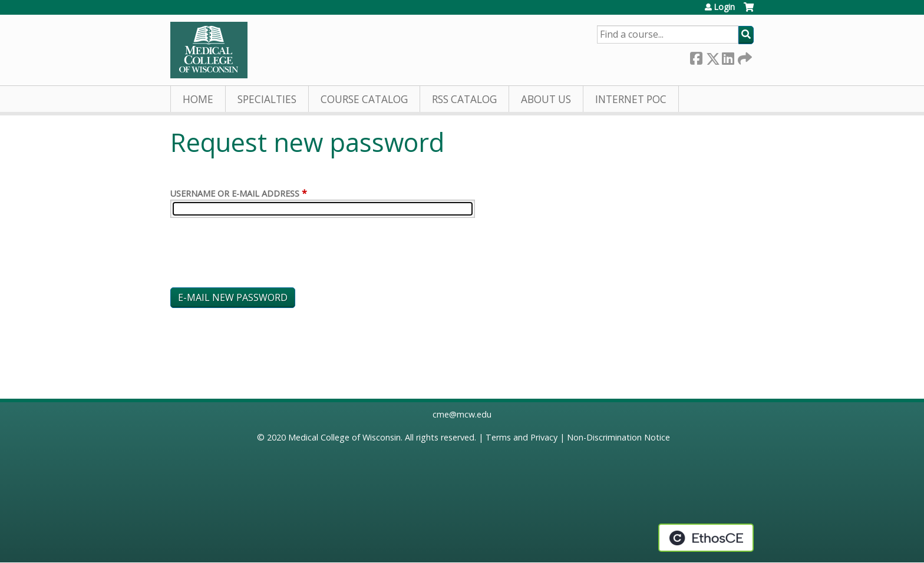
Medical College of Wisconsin (344, 437)
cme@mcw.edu (462, 414)
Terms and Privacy (522, 437)
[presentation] (260, 255)
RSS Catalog (464, 99)
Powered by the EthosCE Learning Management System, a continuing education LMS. (706, 538)
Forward (744, 56)
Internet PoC (631, 99)
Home (198, 99)
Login (724, 7)
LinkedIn (728, 56)
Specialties (267, 99)
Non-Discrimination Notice (618, 437)
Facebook (696, 56)
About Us (546, 99)
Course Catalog (364, 99)
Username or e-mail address (235, 193)
